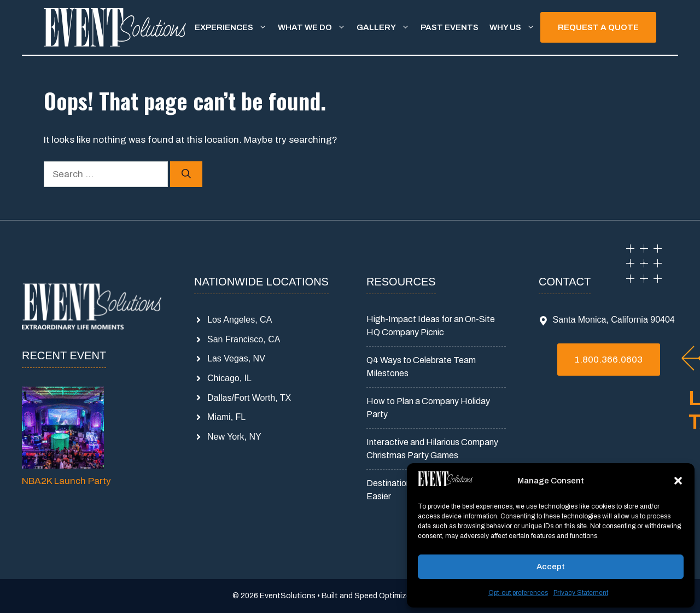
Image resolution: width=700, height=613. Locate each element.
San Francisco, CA (244, 339)
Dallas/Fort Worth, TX (249, 398)
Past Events (450, 27)
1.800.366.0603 (609, 360)
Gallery (386, 27)
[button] (678, 481)
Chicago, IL (229, 378)
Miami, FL (226, 417)
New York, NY (234, 437)
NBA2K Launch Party (66, 481)
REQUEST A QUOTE (598, 27)
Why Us (515, 27)
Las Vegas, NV (236, 358)
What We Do (314, 27)
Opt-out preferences (518, 593)
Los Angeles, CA (240, 320)
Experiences (234, 27)
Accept (551, 567)
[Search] (186, 174)
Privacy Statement (581, 593)
